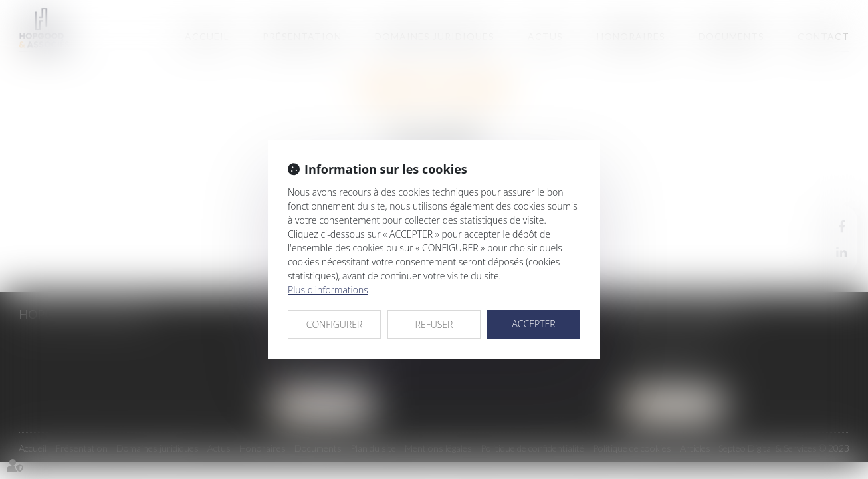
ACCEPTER (533, 324)
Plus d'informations (328, 290)
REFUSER (434, 324)
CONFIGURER (335, 324)
